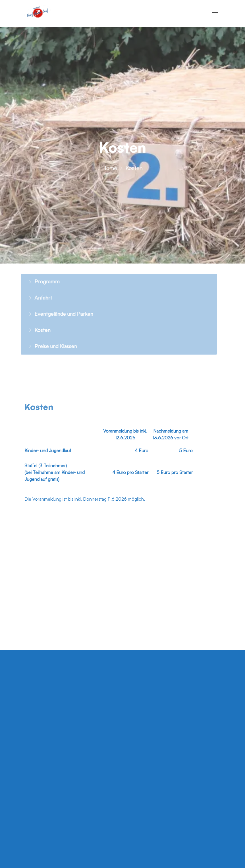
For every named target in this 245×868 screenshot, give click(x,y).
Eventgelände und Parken (57, 314)
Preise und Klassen (49, 346)
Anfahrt (37, 298)
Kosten (36, 330)
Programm (41, 281)
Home (110, 169)
